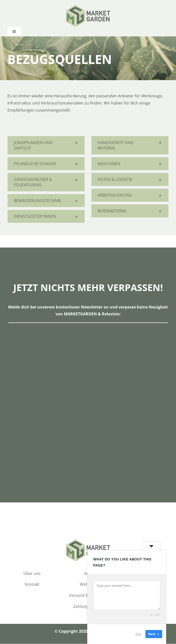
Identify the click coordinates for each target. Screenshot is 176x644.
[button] (46, 146)
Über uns (32, 574)
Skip (138, 634)
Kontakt (32, 585)
